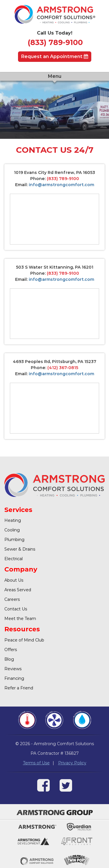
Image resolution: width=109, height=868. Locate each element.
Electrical (14, 559)
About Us (14, 580)
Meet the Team (20, 619)
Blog (9, 659)
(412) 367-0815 (63, 368)
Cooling (12, 530)
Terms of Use (36, 763)
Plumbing (14, 540)
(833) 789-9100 (55, 42)
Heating (13, 520)
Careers (12, 599)
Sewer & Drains (20, 549)
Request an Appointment (55, 56)
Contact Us (16, 609)
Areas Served (18, 590)
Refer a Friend (19, 688)
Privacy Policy (72, 763)
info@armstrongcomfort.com (61, 185)
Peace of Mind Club (24, 640)
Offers (11, 650)
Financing (14, 678)
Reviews (13, 669)
